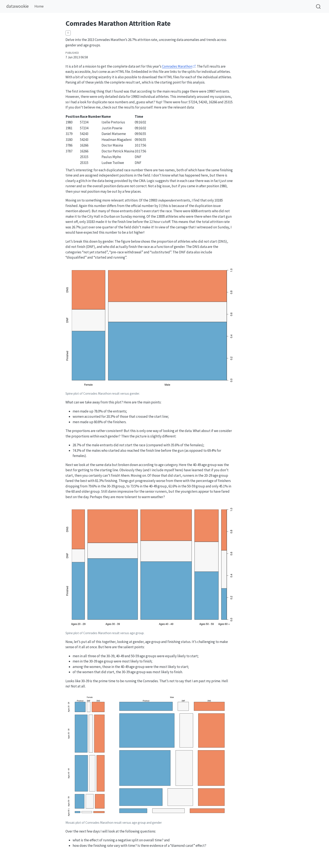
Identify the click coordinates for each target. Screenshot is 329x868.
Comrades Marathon (177, 66)
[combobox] (319, 6)
